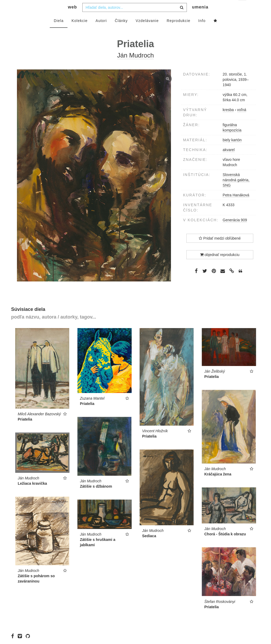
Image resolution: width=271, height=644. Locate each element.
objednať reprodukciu (220, 265)
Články (121, 31)
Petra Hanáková (236, 205)
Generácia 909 (235, 230)
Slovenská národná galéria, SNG (236, 190)
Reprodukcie (179, 31)
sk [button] (243, 8)
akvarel (229, 160)
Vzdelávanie (147, 31)
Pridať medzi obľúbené (220, 249)
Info (202, 31)
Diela (59, 31)
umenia (200, 17)
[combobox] (135, 18)
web (73, 17)
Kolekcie (80, 31)
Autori (101, 31)
